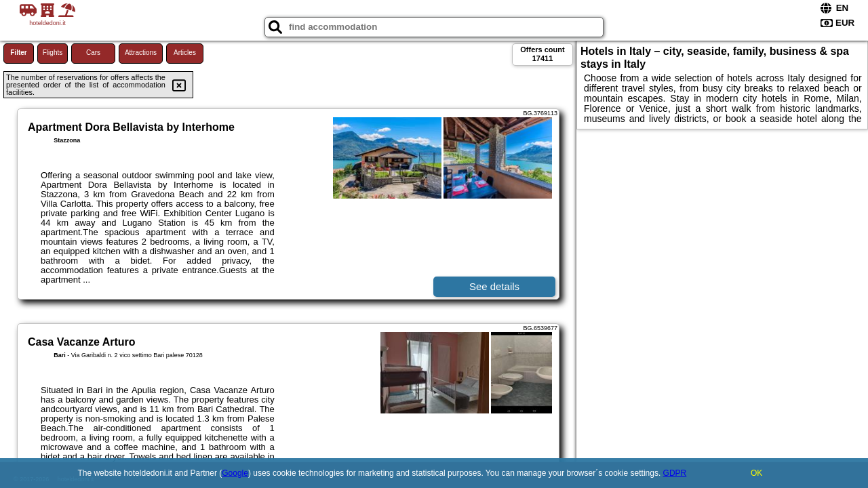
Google (235, 473)
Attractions (141, 53)
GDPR (675, 473)
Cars (93, 53)
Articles (185, 53)
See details (494, 286)
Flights (53, 53)
